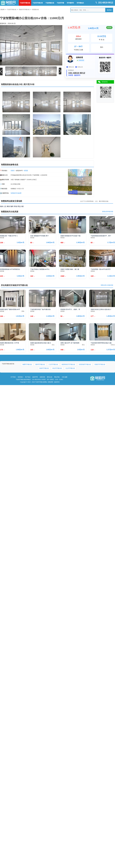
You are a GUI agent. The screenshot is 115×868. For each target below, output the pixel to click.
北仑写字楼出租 (70, 368)
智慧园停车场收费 (16, 193)
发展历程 (42, 377)
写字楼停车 (70, 3)
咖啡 (12, 206)
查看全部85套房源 (108, 212)
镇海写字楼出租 (44, 368)
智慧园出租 (35, 10)
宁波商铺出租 (50, 3)
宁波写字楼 (60, 3)
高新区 (13, 170)
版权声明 (35, 377)
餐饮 (9, 206)
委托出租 (50, 377)
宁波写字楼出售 (38, 3)
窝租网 (2, 10)
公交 (5, 206)
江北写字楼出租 (53, 364)
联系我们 (21, 377)
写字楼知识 (80, 3)
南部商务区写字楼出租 (68, 364)
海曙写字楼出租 (27, 364)
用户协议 (28, 377)
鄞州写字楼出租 (40, 364)
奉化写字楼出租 (57, 368)
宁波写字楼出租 (25, 3)
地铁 (2, 206)
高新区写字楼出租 (24, 10)
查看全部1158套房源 (107, 285)
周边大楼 (21, 206)
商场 (16, 206)
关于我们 (13, 377)
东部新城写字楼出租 (85, 364)
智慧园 (26, 170)
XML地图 (65, 377)
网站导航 (57, 377)
